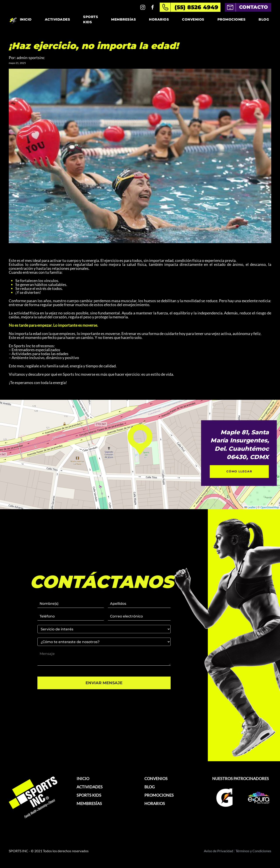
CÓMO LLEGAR (239, 472)
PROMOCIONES (159, 795)
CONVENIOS (156, 779)
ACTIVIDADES (90, 787)
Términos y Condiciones (253, 851)
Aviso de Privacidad (219, 851)
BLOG (150, 787)
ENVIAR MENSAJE (104, 683)
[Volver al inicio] (13, 20)
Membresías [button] (123, 19)
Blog (264, 19)
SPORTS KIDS (89, 795)
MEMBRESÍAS (89, 803)
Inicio (26, 19)
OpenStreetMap (270, 507)
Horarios (159, 19)
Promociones (232, 19)
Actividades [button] (58, 19)
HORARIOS (155, 803)
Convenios (193, 19)
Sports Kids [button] (91, 19)
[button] (140, 439)
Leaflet (250, 507)
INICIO (83, 779)
